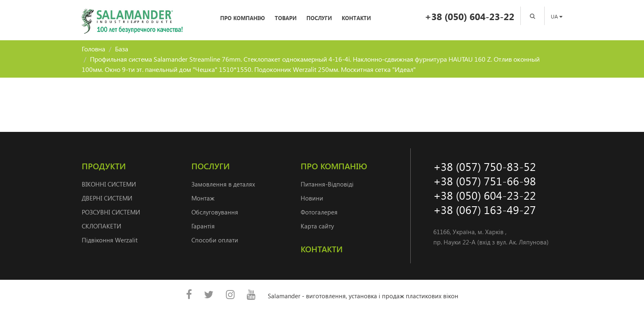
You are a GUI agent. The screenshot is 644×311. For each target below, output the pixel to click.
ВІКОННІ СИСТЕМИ (109, 184)
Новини (312, 198)
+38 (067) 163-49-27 (485, 209)
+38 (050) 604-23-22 (469, 16)
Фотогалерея (319, 212)
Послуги (319, 18)
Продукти (104, 166)
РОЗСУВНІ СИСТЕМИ (111, 212)
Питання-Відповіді (327, 184)
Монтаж (203, 198)
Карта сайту (317, 226)
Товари (286, 18)
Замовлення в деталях (223, 184)
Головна (93, 49)
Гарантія (203, 226)
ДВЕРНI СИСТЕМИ (107, 198)
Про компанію (243, 18)
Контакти (356, 18)
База (122, 49)
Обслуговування (215, 212)
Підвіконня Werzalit (110, 240)
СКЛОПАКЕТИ (101, 226)
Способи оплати (215, 240)
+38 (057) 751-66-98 (485, 181)
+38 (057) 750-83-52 (485, 166)
